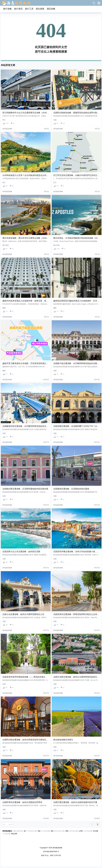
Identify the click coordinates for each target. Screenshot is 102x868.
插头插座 (40, 9)
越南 (4, 308)
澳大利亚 (6, 245)
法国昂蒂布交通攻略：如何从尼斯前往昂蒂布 (22, 802)
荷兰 (4, 120)
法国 (55, 120)
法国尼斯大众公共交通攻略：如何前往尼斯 (21, 551)
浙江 (4, 183)
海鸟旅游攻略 (57, 848)
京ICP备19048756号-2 (51, 852)
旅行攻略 (7, 9)
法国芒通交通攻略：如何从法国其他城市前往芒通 (75, 802)
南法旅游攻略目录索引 (63, 740)
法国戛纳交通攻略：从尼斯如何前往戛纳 (71, 489)
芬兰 (55, 183)
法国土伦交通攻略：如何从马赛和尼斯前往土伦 (23, 614)
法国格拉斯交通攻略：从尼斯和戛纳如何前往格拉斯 (25, 489)
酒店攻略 (51, 9)
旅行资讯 (18, 9)
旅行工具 (29, 9)
